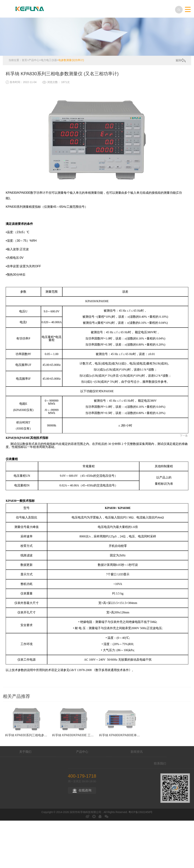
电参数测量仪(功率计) (71, 58)
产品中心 (34, 58)
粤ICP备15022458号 (141, 810)
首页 (24, 58)
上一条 (8, 401)
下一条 (185, 402)
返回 (181, 59)
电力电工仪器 (49, 58)
